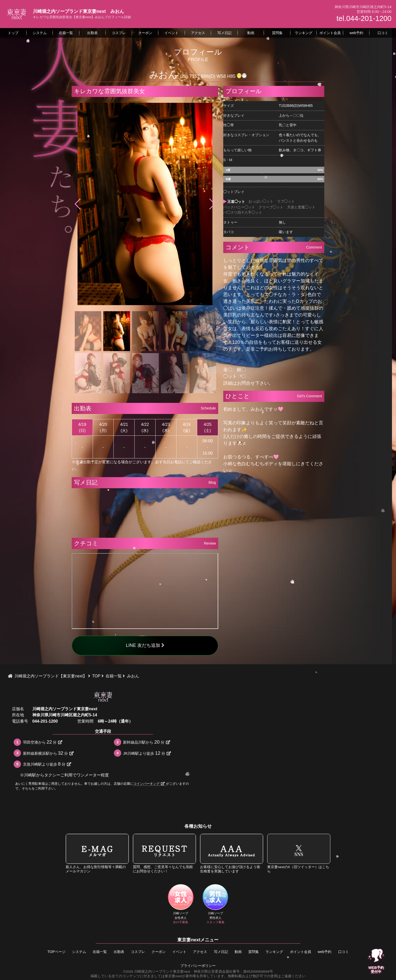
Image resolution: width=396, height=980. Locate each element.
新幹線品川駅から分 (146, 742)
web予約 (325, 952)
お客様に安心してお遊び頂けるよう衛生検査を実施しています (232, 853)
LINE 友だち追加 (145, 645)
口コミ (343, 952)
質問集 (254, 952)
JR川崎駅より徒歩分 (147, 753)
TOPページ (56, 952)
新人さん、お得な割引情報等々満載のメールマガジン (97, 853)
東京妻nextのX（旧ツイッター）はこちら (299, 853)
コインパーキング (149, 784)
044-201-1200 (45, 721)
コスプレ (138, 952)
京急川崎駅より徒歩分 (47, 764)
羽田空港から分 (43, 742)
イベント (179, 952)
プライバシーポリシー (198, 966)
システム (79, 952)
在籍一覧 (100, 952)
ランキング (274, 952)
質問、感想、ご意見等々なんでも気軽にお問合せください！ (164, 853)
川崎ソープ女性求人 (181, 904)
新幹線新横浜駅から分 (48, 753)
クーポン (159, 952)
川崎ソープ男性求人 (215, 904)
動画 (238, 952)
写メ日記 (221, 952)
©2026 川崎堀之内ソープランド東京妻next (156, 972)
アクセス (200, 952)
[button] (212, 204)
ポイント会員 (301, 952)
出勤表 (119, 952)
